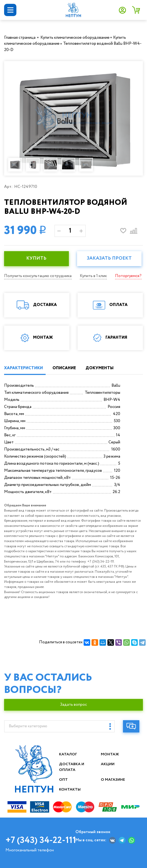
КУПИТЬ (36, 258)
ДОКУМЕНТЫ (100, 368)
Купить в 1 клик (93, 276)
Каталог (68, 754)
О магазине (113, 780)
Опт (63, 780)
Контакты (70, 789)
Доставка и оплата (72, 767)
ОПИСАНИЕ (64, 368)
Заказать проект (109, 258)
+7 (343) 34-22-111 (41, 840)
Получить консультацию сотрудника (38, 276)
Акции (108, 764)
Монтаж (110, 754)
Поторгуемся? (128, 276)
